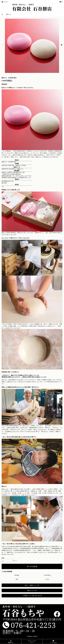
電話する (11, 641)
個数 (3, 558)
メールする (53, 641)
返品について (32, 590)
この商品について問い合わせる (32, 596)
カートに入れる (32, 566)
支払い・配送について (32, 585)
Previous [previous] (2, 45)
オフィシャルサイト (32, 641)
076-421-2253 (33, 625)
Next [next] (62, 45)
